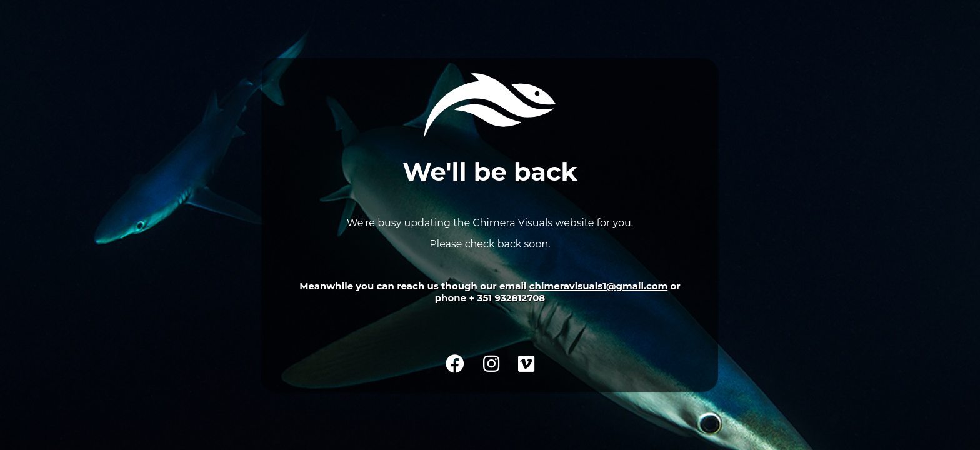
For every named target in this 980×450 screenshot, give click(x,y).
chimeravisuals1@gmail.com (598, 286)
